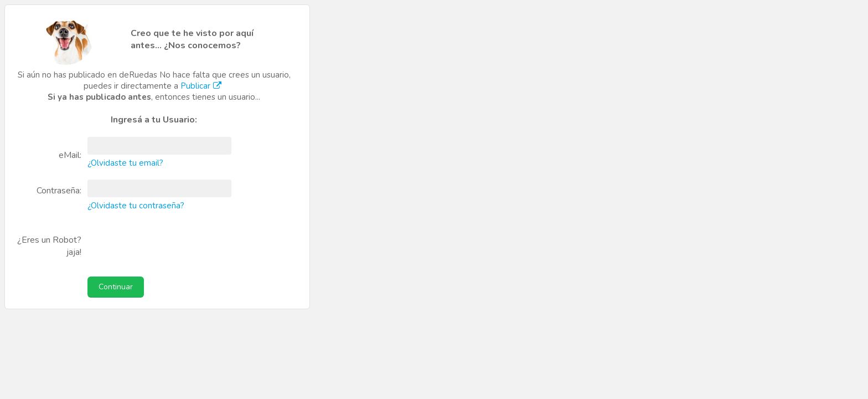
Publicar (203, 86)
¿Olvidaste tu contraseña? (136, 206)
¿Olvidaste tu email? (125, 163)
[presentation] (162, 241)
